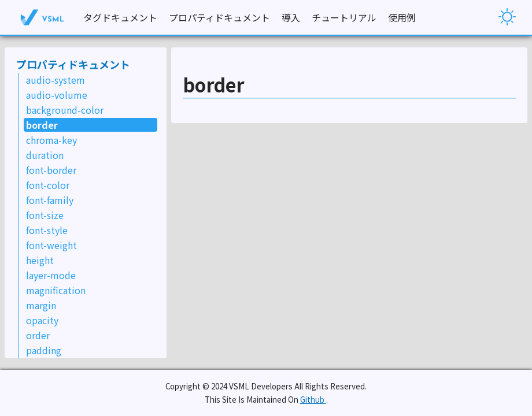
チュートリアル (344, 17)
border (42, 125)
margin (41, 305)
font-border (51, 170)
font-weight (51, 245)
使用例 (402, 17)
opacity (42, 320)
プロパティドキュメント (219, 17)
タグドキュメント (120, 17)
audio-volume (57, 95)
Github (313, 400)
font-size (45, 215)
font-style (47, 230)
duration (45, 155)
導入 (291, 17)
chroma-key (51, 140)
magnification (56, 290)
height (40, 260)
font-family (50, 200)
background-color (65, 110)
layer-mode (51, 275)
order (38, 335)
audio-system (56, 80)
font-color (48, 185)
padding (44, 350)
